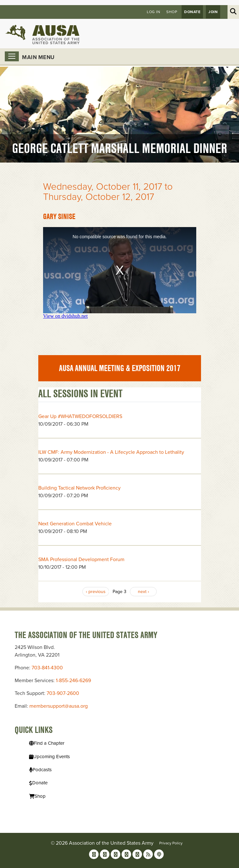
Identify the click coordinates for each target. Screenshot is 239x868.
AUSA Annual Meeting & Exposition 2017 (120, 368)
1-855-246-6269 (73, 681)
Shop (172, 12)
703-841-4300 (47, 668)
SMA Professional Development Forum (81, 560)
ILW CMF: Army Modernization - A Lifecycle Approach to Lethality (111, 452)
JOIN (213, 12)
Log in (153, 12)
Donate (192, 12)
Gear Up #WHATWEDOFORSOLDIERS (80, 416)
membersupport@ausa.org (59, 706)
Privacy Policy (171, 843)
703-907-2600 (63, 693)
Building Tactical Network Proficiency (79, 488)
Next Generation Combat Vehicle (75, 524)
